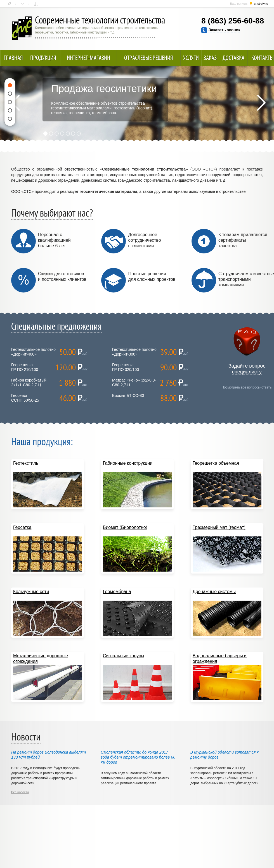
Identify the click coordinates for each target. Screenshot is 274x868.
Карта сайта (36, 4)
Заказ (210, 58)
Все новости (20, 792)
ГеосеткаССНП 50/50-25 (25, 398)
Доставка (233, 58)
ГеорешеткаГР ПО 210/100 (25, 367)
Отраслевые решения (149, 58)
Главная (10, 4)
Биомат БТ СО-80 (128, 395)
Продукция (43, 58)
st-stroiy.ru (261, 4)
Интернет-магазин (88, 58)
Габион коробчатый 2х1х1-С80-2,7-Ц (29, 383)
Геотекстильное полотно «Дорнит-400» (33, 352)
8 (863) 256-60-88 (233, 21)
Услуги (191, 58)
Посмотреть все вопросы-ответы (247, 387)
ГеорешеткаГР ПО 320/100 (126, 367)
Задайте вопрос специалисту (247, 369)
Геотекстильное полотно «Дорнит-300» (134, 352)
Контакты (23, 4)
